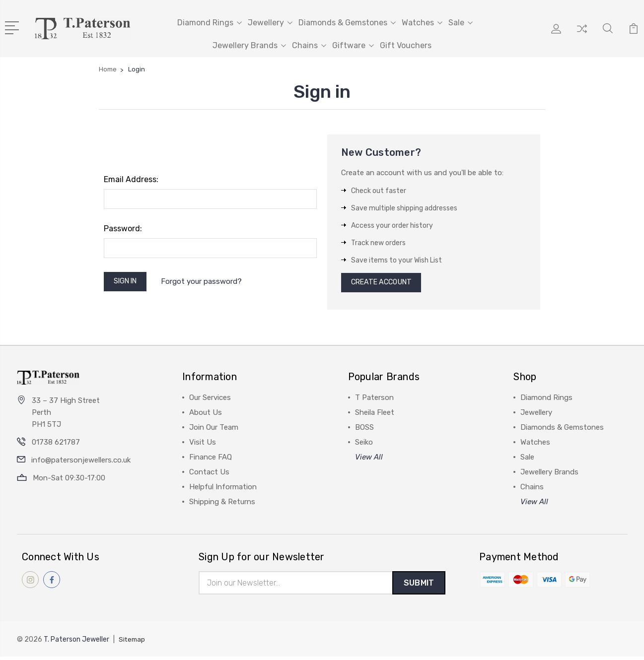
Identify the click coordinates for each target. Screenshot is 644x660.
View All (369, 460)
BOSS (364, 430)
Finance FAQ (211, 460)
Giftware (353, 45)
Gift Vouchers (406, 45)
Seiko (364, 445)
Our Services (210, 400)
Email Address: (131, 179)
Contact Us (209, 474)
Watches (422, 23)
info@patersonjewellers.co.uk (81, 463)
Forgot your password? (206, 282)
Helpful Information (223, 489)
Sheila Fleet (375, 415)
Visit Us (203, 445)
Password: (123, 229)
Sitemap (133, 643)
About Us (206, 415)
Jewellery (270, 23)
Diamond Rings (210, 23)
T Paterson (374, 400)
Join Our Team (214, 430)
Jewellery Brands (249, 45)
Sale (461, 23)
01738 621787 (56, 445)
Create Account (385, 284)
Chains (309, 45)
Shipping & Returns (222, 504)
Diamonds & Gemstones (347, 23)
